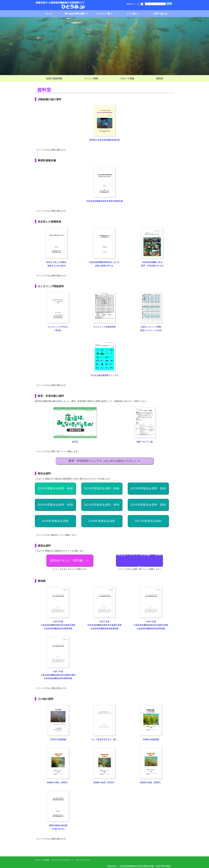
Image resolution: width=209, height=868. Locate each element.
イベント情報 (91, 79)
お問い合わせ (160, 14)
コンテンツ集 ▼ (105, 14)
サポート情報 (127, 79)
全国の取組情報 (54, 79)
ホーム (49, 14)
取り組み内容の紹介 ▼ (77, 14)
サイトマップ (84, 860)
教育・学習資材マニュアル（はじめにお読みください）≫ (105, 461)
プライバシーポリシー (63, 860)
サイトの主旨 (43, 860)
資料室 (160, 79)
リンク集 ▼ (132, 14)
